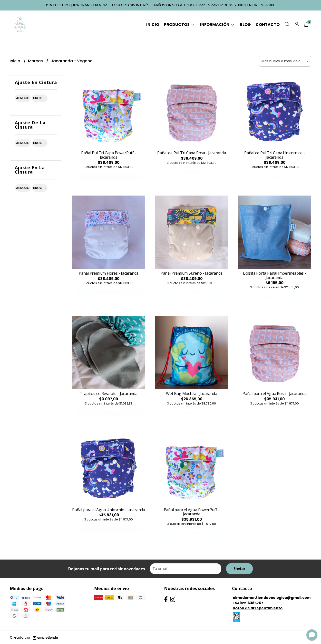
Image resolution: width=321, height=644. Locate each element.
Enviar (239, 569)
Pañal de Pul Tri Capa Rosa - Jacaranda (191, 153)
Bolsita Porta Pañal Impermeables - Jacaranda (275, 275)
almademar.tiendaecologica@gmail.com (272, 598)
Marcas (36, 61)
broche (40, 98)
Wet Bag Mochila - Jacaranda (191, 394)
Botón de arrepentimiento (258, 608)
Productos (180, 25)
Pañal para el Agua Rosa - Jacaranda (275, 394)
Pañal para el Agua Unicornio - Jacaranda (109, 510)
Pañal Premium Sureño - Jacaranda (192, 273)
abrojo (23, 98)
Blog (245, 25)
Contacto (268, 25)
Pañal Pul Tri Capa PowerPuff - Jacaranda (109, 155)
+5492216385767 (248, 603)
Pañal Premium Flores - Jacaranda (109, 273)
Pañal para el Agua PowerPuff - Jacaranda (192, 512)
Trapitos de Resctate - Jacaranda (108, 394)
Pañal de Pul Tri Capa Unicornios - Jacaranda (275, 155)
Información (218, 25)
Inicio (153, 25)
